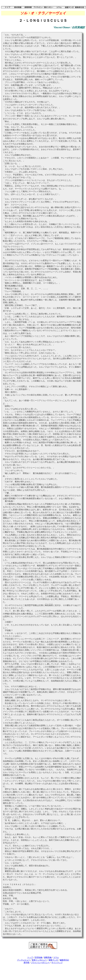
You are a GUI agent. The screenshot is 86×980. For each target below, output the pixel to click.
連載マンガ (53, 960)
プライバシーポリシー (40, 963)
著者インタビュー (39, 960)
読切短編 (38, 957)
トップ (30, 957)
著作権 (26, 963)
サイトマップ (57, 963)
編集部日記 (64, 960)
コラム (56, 957)
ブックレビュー (23, 960)
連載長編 (48, 957)
